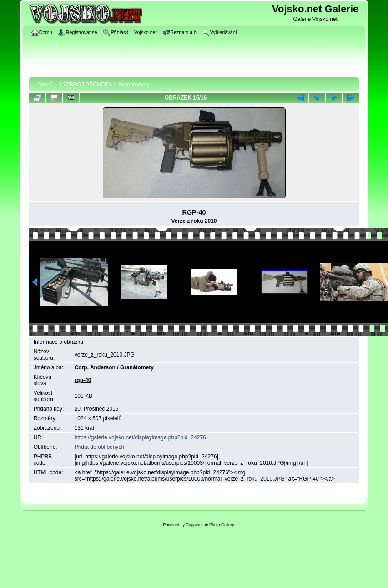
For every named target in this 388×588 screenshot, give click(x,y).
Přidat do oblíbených (99, 447)
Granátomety (134, 85)
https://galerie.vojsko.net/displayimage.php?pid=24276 (140, 437)
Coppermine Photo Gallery (210, 525)
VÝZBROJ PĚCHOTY (85, 85)
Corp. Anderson (95, 367)
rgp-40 (83, 380)
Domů (45, 85)
